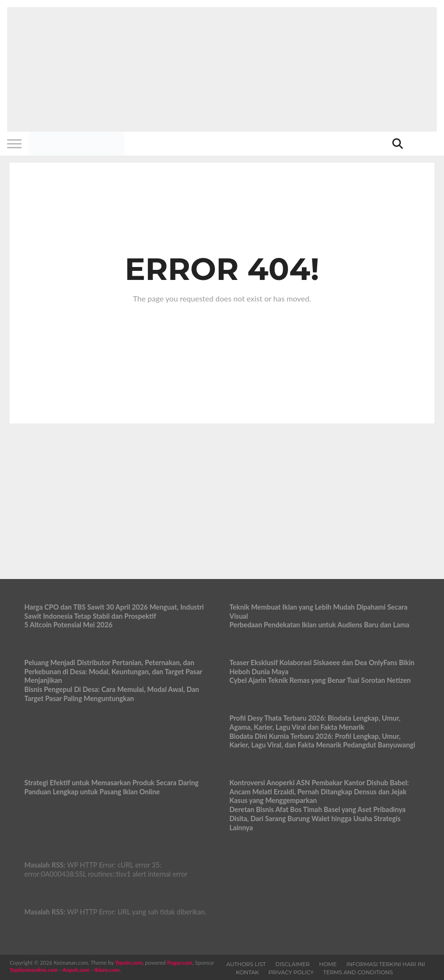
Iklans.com (107, 970)
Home (328, 964)
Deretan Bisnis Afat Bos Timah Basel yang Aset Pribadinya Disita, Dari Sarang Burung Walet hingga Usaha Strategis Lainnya (317, 818)
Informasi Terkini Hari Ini (386, 964)
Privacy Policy (291, 972)
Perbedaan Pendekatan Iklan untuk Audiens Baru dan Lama (319, 625)
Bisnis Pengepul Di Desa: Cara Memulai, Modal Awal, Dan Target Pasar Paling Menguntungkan (112, 694)
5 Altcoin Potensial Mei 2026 (68, 625)
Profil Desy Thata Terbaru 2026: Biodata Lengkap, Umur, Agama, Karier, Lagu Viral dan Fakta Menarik (315, 723)
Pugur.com (180, 963)
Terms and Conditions (358, 972)
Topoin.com (128, 963)
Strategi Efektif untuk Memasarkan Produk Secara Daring (111, 783)
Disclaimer (292, 964)
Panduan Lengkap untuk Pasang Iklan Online (92, 792)
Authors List (246, 964)
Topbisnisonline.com (34, 970)
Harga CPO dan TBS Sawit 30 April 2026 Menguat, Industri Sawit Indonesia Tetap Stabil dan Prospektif (114, 612)
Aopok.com (76, 970)
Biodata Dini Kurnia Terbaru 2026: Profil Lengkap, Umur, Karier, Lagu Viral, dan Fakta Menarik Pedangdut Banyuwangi (322, 741)
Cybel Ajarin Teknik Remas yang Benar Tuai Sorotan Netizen (320, 680)
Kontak (247, 972)
